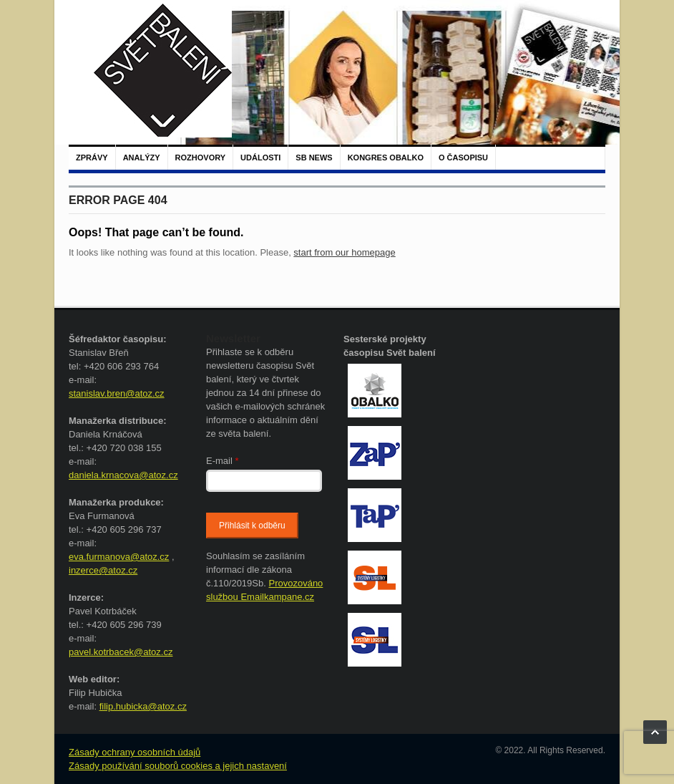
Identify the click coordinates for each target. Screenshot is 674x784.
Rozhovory (201, 158)
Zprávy (92, 158)
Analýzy (142, 158)
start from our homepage (344, 252)
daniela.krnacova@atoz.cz (123, 475)
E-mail (223, 461)
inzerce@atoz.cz (103, 570)
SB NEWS (314, 158)
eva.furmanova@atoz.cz (119, 557)
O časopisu (463, 158)
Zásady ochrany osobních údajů (135, 752)
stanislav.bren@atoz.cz (117, 393)
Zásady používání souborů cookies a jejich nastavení (178, 766)
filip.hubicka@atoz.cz (143, 706)
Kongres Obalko (386, 158)
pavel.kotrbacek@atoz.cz (121, 652)
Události (260, 158)
